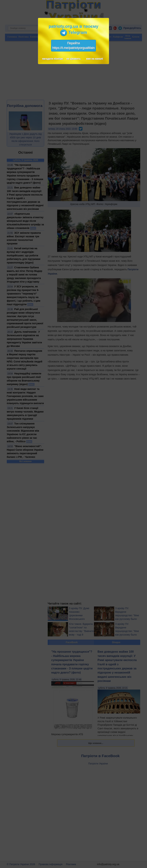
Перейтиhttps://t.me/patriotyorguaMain (73, 45)
